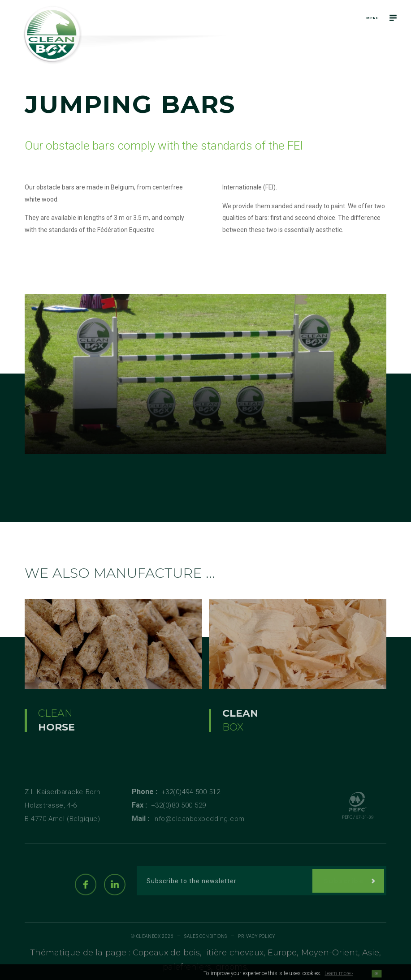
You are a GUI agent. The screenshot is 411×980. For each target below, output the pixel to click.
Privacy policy (257, 936)
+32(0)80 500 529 (179, 805)
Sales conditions (206, 936)
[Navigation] (393, 18)
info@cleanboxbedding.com (199, 819)
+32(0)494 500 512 (191, 792)
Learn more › (339, 976)
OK (376, 976)
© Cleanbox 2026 (152, 936)
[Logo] (53, 35)
